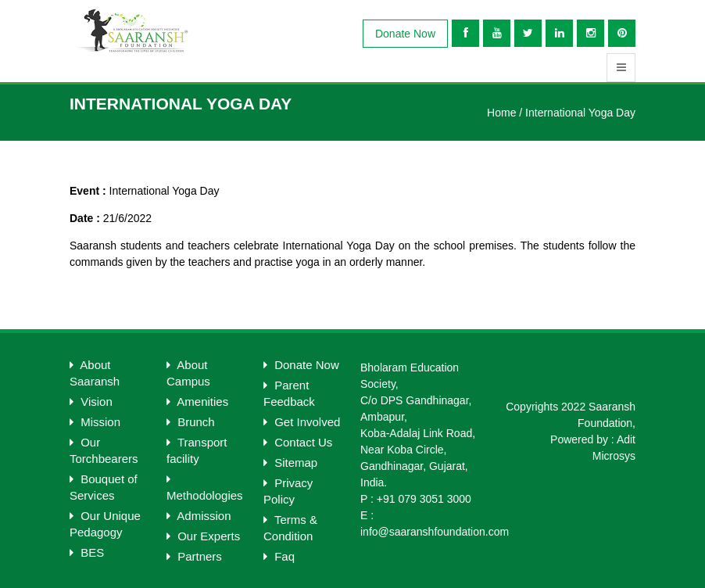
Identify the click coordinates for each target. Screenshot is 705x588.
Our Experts (203, 536)
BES (87, 552)
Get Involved (302, 422)
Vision (91, 402)
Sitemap (290, 463)
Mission (95, 422)
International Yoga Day (580, 113)
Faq (279, 556)
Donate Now (405, 34)
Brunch (191, 422)
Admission (199, 516)
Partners (194, 556)
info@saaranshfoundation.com (435, 532)
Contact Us (298, 442)
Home (501, 113)
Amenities (197, 402)
